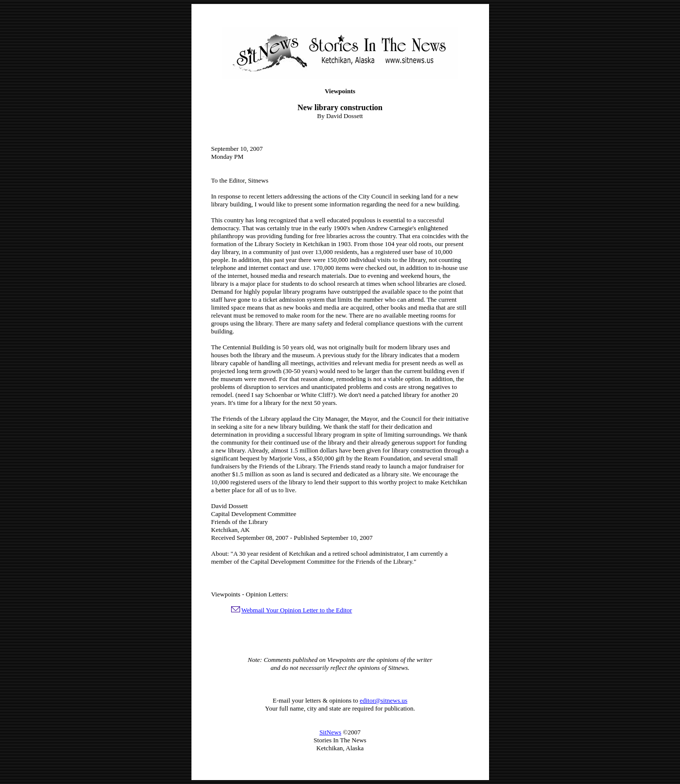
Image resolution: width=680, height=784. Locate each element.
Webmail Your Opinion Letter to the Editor (297, 610)
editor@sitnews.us (383, 700)
